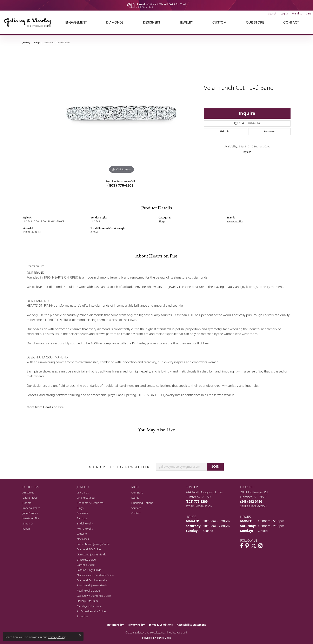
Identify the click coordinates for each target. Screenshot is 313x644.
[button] (272, 14)
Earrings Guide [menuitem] (86, 565)
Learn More (145, 7)
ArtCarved (28, 492)
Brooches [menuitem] (83, 616)
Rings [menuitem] (80, 508)
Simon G (28, 523)
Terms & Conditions (161, 625)
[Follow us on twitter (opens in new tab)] (254, 546)
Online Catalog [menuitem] (86, 498)
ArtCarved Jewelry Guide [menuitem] (91, 611)
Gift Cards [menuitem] (83, 492)
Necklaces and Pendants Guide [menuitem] (95, 575)
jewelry (26, 43)
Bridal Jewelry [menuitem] (85, 523)
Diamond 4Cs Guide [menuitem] (89, 549)
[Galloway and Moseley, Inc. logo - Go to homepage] (29, 22)
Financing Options (142, 503)
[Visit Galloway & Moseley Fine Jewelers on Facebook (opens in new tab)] (242, 546)
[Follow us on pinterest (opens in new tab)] (247, 546)
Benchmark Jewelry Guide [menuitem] (92, 585)
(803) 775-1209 (120, 186)
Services (136, 508)
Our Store (137, 492)
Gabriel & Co (30, 498)
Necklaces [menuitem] (83, 539)
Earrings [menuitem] (82, 518)
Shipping (226, 131)
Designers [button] (152, 22)
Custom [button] (219, 22)
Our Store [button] (255, 22)
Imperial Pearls (31, 508)
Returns (269, 131)
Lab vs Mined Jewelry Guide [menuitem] (93, 544)
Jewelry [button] (186, 22)
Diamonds (115, 22)
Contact (291, 22)
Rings (37, 43)
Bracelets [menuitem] (82, 513)
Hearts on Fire (235, 221)
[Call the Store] (197, 502)
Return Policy (115, 625)
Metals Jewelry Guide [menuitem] (89, 606)
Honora (27, 503)
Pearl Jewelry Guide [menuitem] (88, 591)
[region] (121, 112)
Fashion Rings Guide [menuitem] (89, 570)
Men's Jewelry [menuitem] (85, 529)
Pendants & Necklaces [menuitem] (90, 503)
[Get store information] (199, 506)
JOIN (215, 467)
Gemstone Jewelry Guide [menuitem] (92, 554)
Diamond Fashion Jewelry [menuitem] (92, 580)
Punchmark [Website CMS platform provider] (164, 638)
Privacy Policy (136, 625)
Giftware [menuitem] (82, 534)
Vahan (26, 529)
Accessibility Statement (191, 625)
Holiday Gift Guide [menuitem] (88, 601)
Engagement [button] (76, 22)
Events (135, 498)
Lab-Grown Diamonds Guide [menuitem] (94, 596)
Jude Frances (30, 513)
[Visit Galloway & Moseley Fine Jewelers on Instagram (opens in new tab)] (260, 546)
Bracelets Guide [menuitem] (86, 560)
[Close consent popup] (80, 635)
